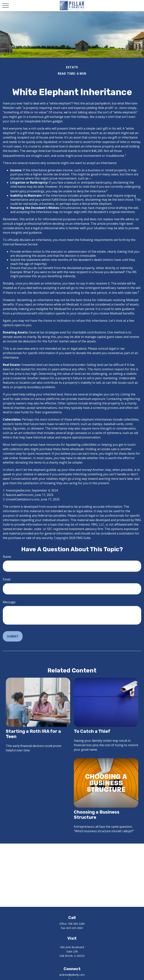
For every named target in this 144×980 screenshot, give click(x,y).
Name (7, 557)
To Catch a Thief (92, 731)
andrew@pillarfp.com (72, 975)
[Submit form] (13, 636)
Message (9, 602)
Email (7, 579)
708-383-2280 (76, 924)
